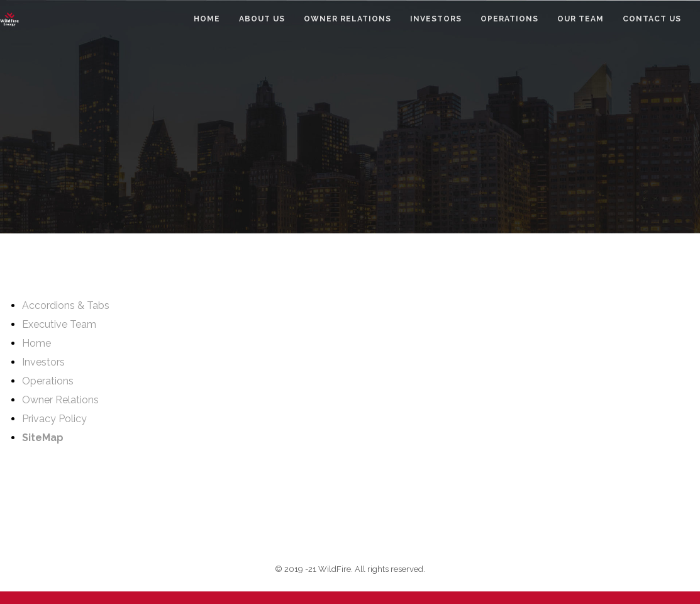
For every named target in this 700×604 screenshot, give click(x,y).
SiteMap (43, 438)
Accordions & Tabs (66, 305)
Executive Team (59, 324)
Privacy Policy (54, 419)
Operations (48, 381)
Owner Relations (60, 400)
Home (36, 343)
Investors (43, 362)
